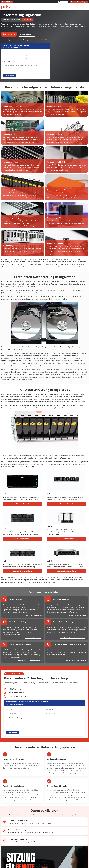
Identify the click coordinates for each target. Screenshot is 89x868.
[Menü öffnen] (86, 7)
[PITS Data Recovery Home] (5, 7)
